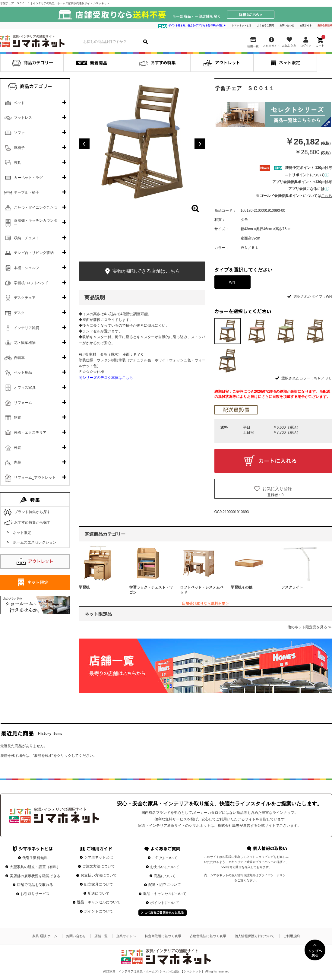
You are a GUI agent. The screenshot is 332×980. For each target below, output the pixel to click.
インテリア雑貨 (27, 328)
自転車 (19, 358)
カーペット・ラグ (28, 178)
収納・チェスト (27, 238)
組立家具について (99, 884)
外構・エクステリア (30, 433)
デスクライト (292, 587)
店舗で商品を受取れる (35, 885)
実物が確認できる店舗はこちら (142, 271)
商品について (165, 876)
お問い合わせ (287, 25)
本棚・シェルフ (27, 268)
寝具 (17, 163)
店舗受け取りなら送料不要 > (205, 604)
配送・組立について (165, 885)
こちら (327, 196)
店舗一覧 (101, 936)
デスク (19, 313)
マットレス (23, 118)
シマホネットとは (242, 25)
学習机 (84, 587)
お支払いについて (165, 867)
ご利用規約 (291, 936)
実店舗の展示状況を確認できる (35, 876)
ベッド (19, 103)
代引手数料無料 (35, 858)
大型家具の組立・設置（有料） (35, 867)
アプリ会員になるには (309, 189)
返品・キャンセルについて (99, 902)
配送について (99, 893)
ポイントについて (99, 911)
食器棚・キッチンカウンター (36, 223)
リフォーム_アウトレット (35, 477)
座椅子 (19, 148)
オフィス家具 (25, 388)
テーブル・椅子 (27, 192)
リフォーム (23, 403)
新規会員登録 (325, 25)
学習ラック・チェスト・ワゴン (151, 590)
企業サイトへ (126, 936)
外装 (17, 448)
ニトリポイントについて (307, 175)
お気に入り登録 (277, 489)
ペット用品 (23, 373)
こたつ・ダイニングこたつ (36, 208)
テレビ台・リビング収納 (34, 253)
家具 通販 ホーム (45, 936)
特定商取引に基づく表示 (163, 936)
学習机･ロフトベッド (31, 283)
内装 (17, 462)
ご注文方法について (99, 866)
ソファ (19, 133)
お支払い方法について (99, 875)
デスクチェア (25, 298)
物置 (17, 417)
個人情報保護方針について (255, 936)
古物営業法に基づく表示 (208, 936)
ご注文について (165, 858)
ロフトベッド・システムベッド (202, 590)
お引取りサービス (35, 894)
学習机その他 (242, 587)
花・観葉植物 (25, 343)
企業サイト (306, 25)
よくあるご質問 (265, 25)
